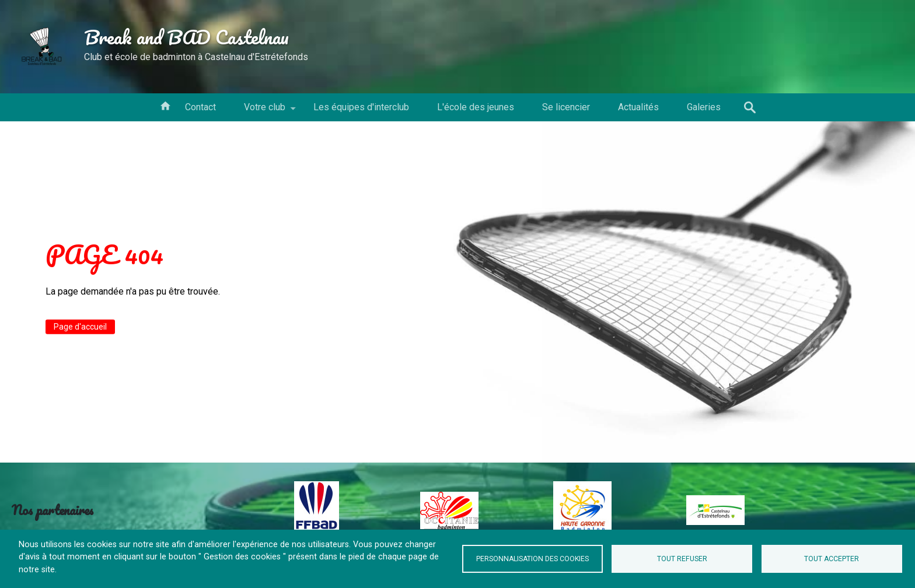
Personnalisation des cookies (532, 559)
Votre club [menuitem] (265, 111)
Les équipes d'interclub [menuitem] (361, 107)
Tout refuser (682, 559)
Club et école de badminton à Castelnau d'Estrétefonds (196, 57)
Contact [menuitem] (200, 107)
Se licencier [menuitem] (566, 107)
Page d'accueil (80, 327)
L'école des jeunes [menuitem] (476, 107)
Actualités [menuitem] (638, 107)
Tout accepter (832, 559)
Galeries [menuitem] (704, 107)
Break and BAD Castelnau (186, 37)
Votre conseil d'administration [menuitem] (165, 105)
